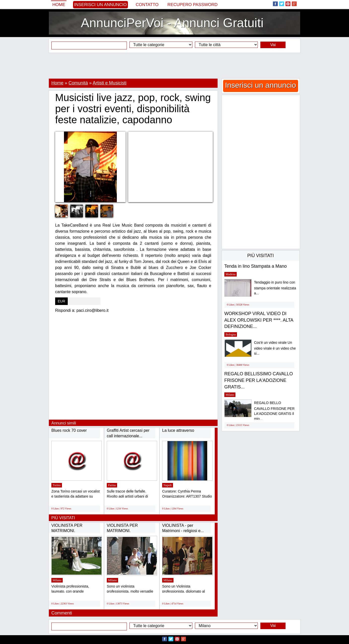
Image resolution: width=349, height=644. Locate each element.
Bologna (231, 334)
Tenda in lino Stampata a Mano (256, 266)
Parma (112, 485)
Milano (57, 580)
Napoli (168, 485)
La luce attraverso (178, 430)
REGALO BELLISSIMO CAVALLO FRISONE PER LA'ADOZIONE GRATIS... (259, 380)
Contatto (147, 5)
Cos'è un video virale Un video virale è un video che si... (275, 348)
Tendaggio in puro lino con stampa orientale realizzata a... (275, 288)
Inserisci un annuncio (101, 5)
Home (59, 5)
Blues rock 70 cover (69, 430)
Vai (273, 45)
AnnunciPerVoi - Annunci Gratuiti (172, 23)
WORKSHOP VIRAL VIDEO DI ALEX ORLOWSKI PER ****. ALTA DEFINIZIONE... (259, 320)
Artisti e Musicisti (110, 83)
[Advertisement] (174, 66)
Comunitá (78, 83)
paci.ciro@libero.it (93, 310)
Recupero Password (193, 5)
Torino (57, 485)
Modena (231, 274)
